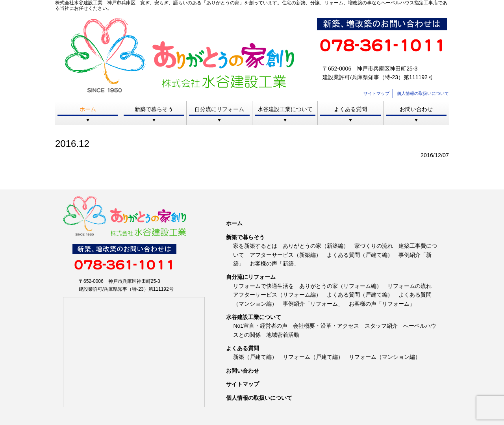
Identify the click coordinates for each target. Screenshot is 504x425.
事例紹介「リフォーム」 (313, 304)
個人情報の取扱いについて (423, 93)
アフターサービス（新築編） (285, 255)
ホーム (88, 109)
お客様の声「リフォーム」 (382, 304)
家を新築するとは (255, 246)
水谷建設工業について (285, 109)
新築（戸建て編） (255, 357)
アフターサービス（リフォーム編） (277, 295)
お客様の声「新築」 (274, 264)
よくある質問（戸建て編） (360, 255)
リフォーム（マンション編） (385, 357)
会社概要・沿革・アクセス (326, 326)
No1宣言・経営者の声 (260, 326)
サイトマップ (376, 93)
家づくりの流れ (374, 246)
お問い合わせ (416, 109)
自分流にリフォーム (219, 109)
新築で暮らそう (154, 109)
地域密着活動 (283, 335)
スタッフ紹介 (381, 326)
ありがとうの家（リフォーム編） (341, 286)
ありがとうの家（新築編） (316, 246)
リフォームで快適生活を (263, 286)
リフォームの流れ (409, 286)
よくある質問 (350, 109)
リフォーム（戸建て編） (313, 357)
